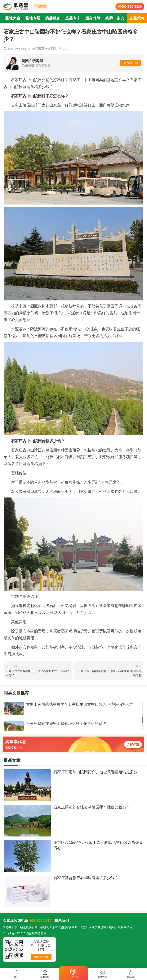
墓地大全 (13, 18)
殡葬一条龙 (115, 18)
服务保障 (93, 18)
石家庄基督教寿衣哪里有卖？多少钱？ (86, 878)
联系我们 (62, 920)
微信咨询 (40, 958)
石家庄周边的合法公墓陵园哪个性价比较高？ (92, 807)
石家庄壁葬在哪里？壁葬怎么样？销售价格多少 (66, 723)
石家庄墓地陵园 (42, 927)
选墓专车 (73, 18)
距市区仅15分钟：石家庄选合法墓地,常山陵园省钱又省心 (98, 845)
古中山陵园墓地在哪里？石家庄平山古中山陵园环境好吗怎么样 (80, 704)
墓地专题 (33, 18)
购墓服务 (53, 18)
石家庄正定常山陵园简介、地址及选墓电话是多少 (96, 772)
